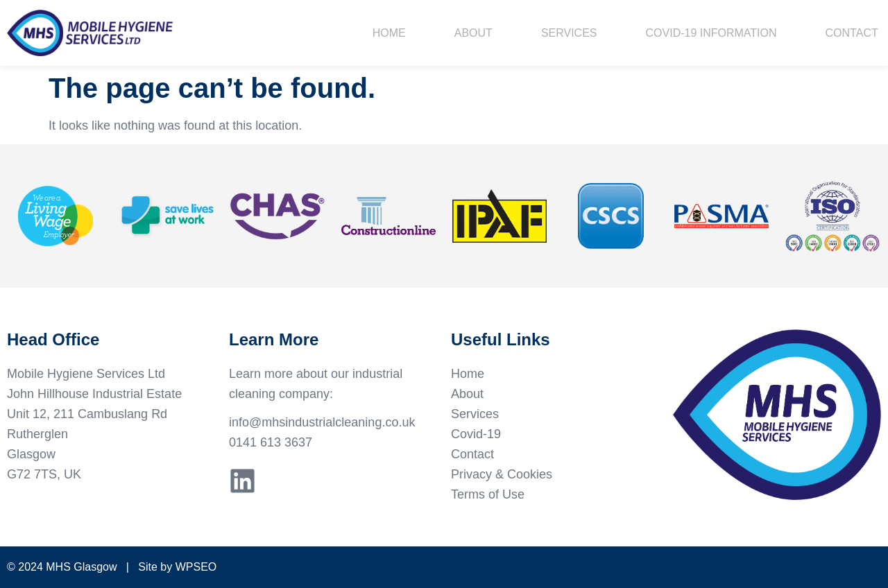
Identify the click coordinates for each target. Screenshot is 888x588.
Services (569, 33)
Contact (852, 33)
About (473, 33)
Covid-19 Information (711, 33)
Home (389, 33)
